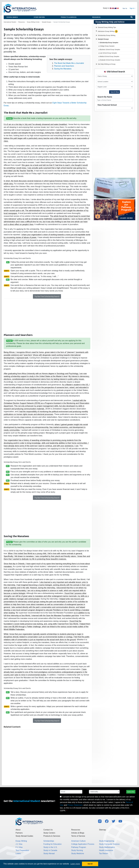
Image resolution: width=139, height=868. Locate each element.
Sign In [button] (132, 8)
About (18, 830)
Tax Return (104, 853)
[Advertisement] (47, 316)
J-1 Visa (19, 844)
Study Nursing (77, 850)
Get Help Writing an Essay (107, 64)
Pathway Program (79, 847)
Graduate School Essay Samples (110, 60)
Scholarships (49, 841)
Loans (18, 853)
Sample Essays (103, 39)
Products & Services (69, 17)
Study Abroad (49, 853)
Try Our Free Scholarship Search (47, 296)
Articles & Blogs (78, 833)
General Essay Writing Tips (107, 27)
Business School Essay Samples (110, 50)
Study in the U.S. (50, 847)
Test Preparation (22, 850)
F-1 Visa (19, 847)
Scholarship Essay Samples (109, 43)
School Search (12, 17)
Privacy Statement (75, 805)
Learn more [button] (75, 864)
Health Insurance (106, 850)
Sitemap (103, 830)
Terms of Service (78, 836)
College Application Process (83, 844)
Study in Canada (50, 850)
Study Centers (39, 17)
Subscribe (131, 792)
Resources (96, 17)
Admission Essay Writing (108, 31)
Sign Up (125, 8)
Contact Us (48, 830)
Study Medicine (78, 853)
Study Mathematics (107, 847)
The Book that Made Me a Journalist (69, 63)
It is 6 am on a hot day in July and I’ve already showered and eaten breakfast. (36, 124)
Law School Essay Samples (108, 53)
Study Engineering (107, 841)
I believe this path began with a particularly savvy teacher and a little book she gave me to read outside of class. (47, 138)
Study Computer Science (109, 844)
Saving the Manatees (63, 69)
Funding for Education (53, 844)
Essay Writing (21, 841)
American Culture (78, 841)
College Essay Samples (107, 46)
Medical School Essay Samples (109, 57)
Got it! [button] (90, 864)
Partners (19, 833)
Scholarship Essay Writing (107, 35)
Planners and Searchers (64, 66)
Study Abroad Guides (24, 836)
